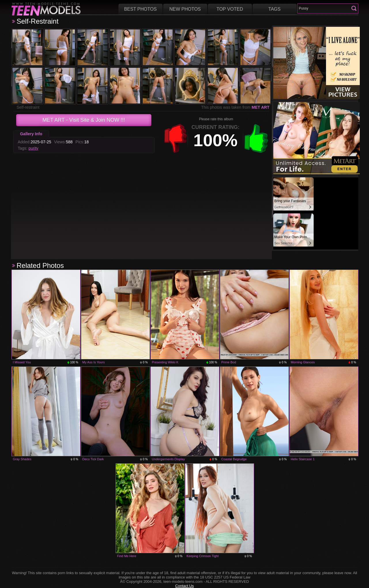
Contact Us (184, 586)
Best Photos (140, 9)
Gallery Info (31, 134)
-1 (176, 138)
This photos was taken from (235, 107)
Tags (274, 9)
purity (33, 148)
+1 (256, 138)
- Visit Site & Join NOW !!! (84, 120)
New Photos (185, 9)
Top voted (230, 9)
